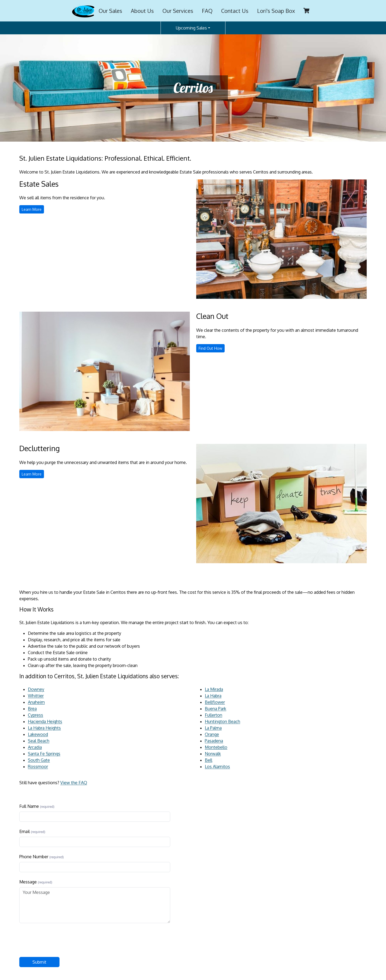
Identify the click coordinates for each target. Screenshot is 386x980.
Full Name (29, 806)
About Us (142, 11)
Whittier (36, 696)
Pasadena (214, 741)
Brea (32, 709)
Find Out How (212, 349)
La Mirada (214, 689)
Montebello (216, 747)
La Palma (213, 728)
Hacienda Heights (45, 721)
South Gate (39, 760)
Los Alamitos (217, 767)
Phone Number (34, 857)
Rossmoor (38, 767)
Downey (36, 689)
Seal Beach (39, 741)
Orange (212, 734)
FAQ (207, 11)
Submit (39, 962)
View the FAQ (74, 783)
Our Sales (110, 11)
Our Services (178, 11)
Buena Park (216, 709)
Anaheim (36, 702)
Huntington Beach (222, 721)
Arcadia (35, 747)
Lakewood (38, 734)
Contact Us (235, 11)
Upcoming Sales (191, 28)
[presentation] (60, 940)
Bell (209, 760)
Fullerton (214, 715)
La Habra (213, 696)
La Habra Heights (44, 728)
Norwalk (213, 754)
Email (25, 831)
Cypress (36, 715)
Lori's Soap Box (276, 11)
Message (28, 882)
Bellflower (215, 702)
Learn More (33, 210)
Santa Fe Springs (44, 754)
